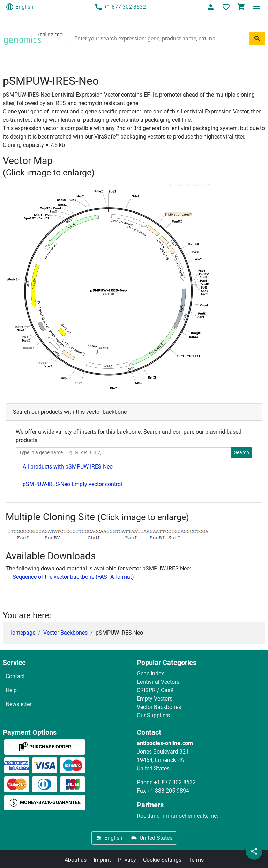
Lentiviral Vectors (158, 682)
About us (76, 860)
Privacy (127, 860)
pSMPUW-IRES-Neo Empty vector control (72, 484)
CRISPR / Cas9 (155, 690)
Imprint (102, 860)
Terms (196, 860)
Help (11, 690)
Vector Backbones (65, 633)
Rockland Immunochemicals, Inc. (177, 816)
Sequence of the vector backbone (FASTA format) (73, 577)
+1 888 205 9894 (168, 791)
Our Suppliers (153, 715)
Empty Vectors (155, 699)
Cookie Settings (162, 860)
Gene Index (150, 674)
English (20, 7)
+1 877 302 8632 (120, 7)
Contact (15, 676)
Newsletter (18, 704)
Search (242, 452)
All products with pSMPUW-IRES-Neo (68, 467)
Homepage (22, 633)
